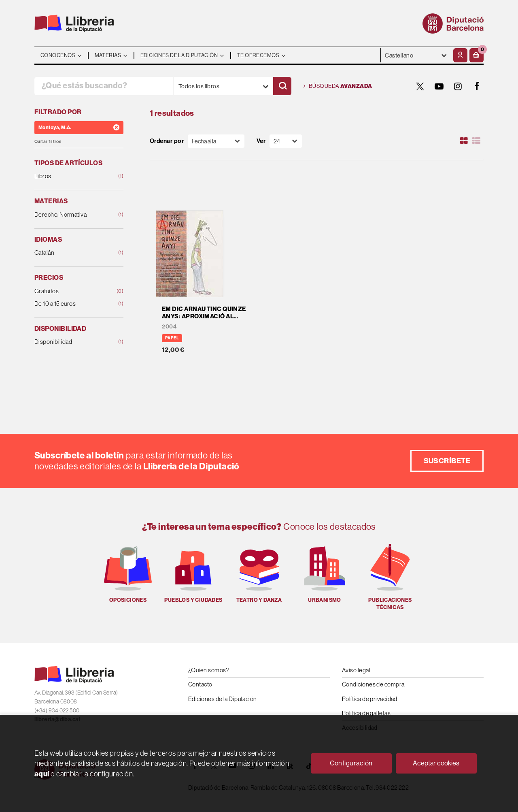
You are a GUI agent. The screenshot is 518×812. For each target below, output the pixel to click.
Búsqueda (338, 86)
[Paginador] (286, 141)
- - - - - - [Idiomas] (416, 55)
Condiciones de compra (373, 684)
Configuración (351, 763)
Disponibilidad (71, 342)
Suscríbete (447, 461)
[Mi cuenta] (460, 55)
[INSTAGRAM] (458, 86)
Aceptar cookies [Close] (436, 763)
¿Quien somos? (209, 670)
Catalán (71, 253)
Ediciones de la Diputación (223, 699)
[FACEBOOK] (477, 86)
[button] (477, 55)
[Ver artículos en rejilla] (464, 141)
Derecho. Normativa (71, 215)
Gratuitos (71, 291)
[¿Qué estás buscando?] (104, 86)
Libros (71, 176)
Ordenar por (167, 141)
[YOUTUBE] (439, 86)
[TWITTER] (420, 86)
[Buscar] (282, 86)
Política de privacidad (370, 699)
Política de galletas (366, 713)
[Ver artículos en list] (476, 141)
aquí (42, 774)
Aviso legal (356, 670)
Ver (261, 141)
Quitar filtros (48, 142)
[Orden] (216, 141)
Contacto (200, 684)
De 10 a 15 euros (71, 304)
